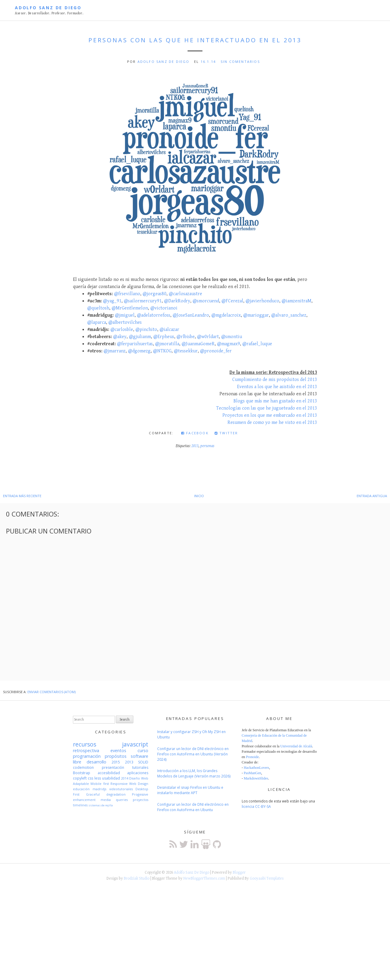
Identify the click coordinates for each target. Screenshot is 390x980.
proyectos (141, 800)
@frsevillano (127, 294)
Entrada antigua (372, 496)
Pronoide (252, 757)
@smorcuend (206, 301)
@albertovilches (125, 322)
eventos (118, 750)
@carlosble (122, 330)
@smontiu (232, 337)
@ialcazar (169, 330)
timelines (80, 805)
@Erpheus (164, 337)
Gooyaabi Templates (267, 878)
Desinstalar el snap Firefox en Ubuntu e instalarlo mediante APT (190, 790)
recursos (85, 744)
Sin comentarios (240, 62)
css (91, 778)
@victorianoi (164, 308)
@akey (120, 337)
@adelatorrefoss (154, 315)
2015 (116, 762)
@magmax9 (228, 344)
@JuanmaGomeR (198, 344)
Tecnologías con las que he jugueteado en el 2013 (267, 408)
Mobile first (100, 784)
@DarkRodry (177, 301)
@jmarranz (115, 351)
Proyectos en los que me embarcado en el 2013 (270, 415)
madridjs (99, 789)
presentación (113, 767)
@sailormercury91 (143, 301)
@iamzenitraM (297, 301)
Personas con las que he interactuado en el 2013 (195, 40)
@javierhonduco (262, 301)
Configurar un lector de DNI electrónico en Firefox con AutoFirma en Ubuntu (193, 807)
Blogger (239, 872)
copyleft (80, 778)
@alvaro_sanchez (289, 315)
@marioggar (256, 315)
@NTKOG (162, 351)
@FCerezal (232, 301)
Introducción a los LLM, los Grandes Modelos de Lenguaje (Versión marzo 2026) (194, 773)
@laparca (97, 322)
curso (143, 750)
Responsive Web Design (130, 784)
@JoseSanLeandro (191, 315)
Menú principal (372, 11)
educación (81, 789)
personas (207, 446)
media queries (114, 800)
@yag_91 (112, 301)
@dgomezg (139, 351)
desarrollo (96, 762)
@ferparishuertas (135, 344)
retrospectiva (86, 750)
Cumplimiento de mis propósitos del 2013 (275, 380)
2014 (125, 778)
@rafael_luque (257, 344)
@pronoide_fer (216, 351)
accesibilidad (109, 773)
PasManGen (253, 773)
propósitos (116, 756)
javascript (135, 744)
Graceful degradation (106, 794)
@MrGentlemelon (130, 308)
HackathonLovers (256, 768)
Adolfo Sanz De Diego (48, 8)
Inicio (199, 496)
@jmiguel (125, 315)
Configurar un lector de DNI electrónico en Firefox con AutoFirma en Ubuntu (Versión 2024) (193, 754)
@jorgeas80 (155, 294)
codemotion (83, 767)
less (98, 778)
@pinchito (146, 330)
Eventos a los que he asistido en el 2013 (277, 387)
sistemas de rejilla (101, 805)
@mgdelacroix (226, 315)
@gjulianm (140, 337)
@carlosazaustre (185, 294)
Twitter (226, 433)
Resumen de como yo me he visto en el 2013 (272, 423)
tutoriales (140, 767)
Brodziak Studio (137, 878)
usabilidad (111, 778)
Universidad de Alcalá (296, 746)
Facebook (195, 433)
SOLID (143, 762)
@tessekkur (186, 351)
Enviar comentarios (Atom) (52, 692)
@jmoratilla (167, 344)
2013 (195, 446)
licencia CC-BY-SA (256, 806)
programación (87, 756)
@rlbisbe (186, 337)
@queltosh (98, 308)
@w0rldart (208, 337)
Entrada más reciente (22, 496)
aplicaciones (138, 773)
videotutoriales (121, 789)
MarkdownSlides (256, 778)
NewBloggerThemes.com (204, 878)
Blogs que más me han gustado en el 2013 (275, 401)
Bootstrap (82, 773)
